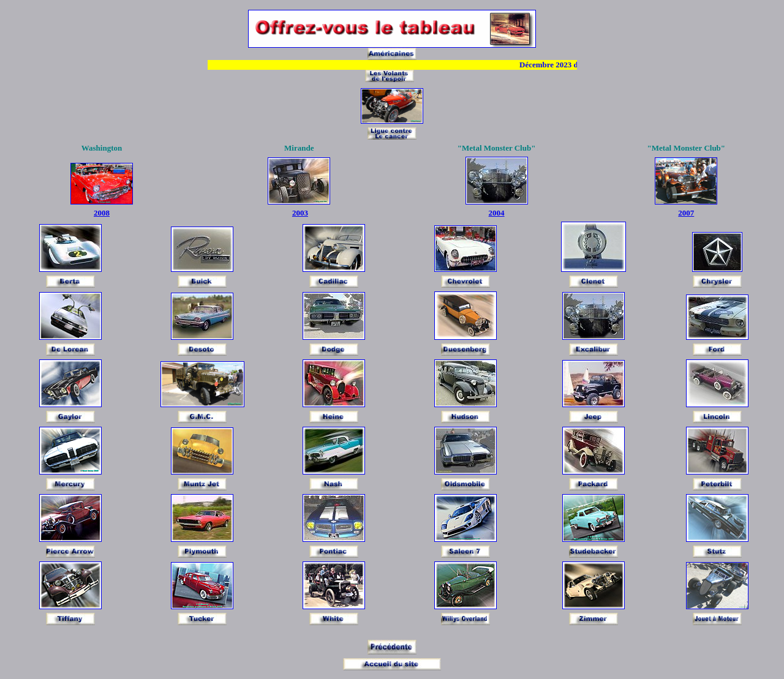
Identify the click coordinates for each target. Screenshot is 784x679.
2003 (300, 208)
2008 (102, 208)
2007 (686, 208)
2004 (497, 208)
